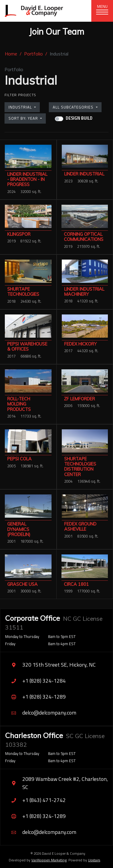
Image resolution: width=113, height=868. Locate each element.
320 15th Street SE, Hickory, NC (50, 665)
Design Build (79, 118)
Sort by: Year (24, 118)
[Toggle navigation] (102, 11)
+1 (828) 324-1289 (35, 697)
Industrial (21, 107)
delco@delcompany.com (41, 713)
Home (11, 54)
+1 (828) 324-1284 (35, 681)
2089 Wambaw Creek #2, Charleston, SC (56, 783)
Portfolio (33, 54)
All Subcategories (74, 107)
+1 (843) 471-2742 (35, 800)
